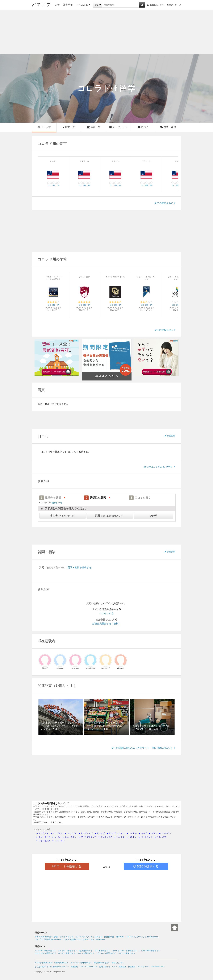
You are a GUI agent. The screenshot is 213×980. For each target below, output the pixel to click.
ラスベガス (162, 837)
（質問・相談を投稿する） (79, 568)
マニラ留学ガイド (102, 951)
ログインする (106, 613)
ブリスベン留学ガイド (106, 953)
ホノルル (121, 837)
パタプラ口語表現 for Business (48, 939)
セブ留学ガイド (86, 951)
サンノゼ (101, 833)
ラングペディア (67, 937)
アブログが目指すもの (44, 963)
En (180, 5)
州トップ (44, 127)
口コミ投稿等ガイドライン (58, 967)
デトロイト (166, 833)
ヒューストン (71, 837)
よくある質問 (40, 967)
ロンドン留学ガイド (67, 953)
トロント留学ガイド (86, 953)
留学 (106, 88)
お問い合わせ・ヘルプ (108, 967)
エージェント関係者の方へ (81, 963)
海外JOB (120, 937)
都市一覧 (69, 127)
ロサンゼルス (44, 841)
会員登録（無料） (156, 5)
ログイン (172, 5)
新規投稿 (170, 436)
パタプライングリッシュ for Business (142, 937)
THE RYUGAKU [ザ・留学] (46, 937)
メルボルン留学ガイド (68, 951)
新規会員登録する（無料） (106, 624)
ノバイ (58, 837)
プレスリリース (143, 967)
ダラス (154, 833)
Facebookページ (158, 967)
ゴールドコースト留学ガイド (125, 951)
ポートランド (147, 837)
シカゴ (144, 833)
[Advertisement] (106, 32)
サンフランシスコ (117, 833)
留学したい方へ (118, 963)
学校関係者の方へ (62, 963)
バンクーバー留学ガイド (45, 951)
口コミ (143, 127)
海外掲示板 (109, 937)
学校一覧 (94, 127)
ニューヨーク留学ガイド (150, 951)
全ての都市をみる (165, 203)
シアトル (133, 833)
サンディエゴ (87, 833)
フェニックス (106, 837)
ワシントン (60, 841)
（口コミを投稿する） (79, 452)
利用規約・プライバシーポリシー (84, 967)
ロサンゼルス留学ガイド (45, 953)
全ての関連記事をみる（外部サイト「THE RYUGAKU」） (143, 748)
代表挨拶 (132, 967)
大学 (57, 5)
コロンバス (72, 833)
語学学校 (68, 5)
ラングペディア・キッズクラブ (89, 937)
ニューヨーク (44, 837)
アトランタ (43, 833)
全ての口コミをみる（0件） (159, 467)
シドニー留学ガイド (127, 953)
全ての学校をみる (165, 330)
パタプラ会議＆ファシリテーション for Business (84, 939)
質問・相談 (168, 127)
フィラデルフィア (89, 837)
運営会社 (122, 967)
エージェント (118, 127)
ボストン (133, 837)
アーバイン (58, 833)
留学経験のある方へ (102, 963)
